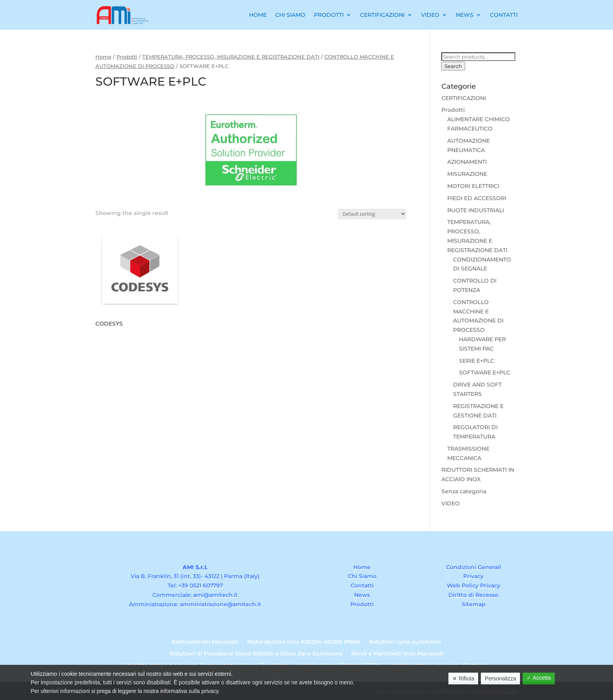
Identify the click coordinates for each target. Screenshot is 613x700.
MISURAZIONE (467, 174)
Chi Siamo (290, 15)
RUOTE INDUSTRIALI (476, 210)
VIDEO (451, 503)
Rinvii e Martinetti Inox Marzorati (397, 654)
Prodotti (329, 15)
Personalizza (500, 679)
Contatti (504, 15)
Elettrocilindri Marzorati (205, 642)
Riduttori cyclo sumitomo (405, 642)
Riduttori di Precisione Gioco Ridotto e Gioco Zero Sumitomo (256, 654)
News (465, 15)
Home (258, 15)
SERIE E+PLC (477, 361)
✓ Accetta (539, 678)
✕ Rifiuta (463, 679)
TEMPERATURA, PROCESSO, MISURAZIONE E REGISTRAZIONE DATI (231, 57)
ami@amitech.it (215, 595)
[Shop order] (372, 214)
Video (430, 15)
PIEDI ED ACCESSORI (477, 198)
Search (453, 66)
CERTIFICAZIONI (464, 98)
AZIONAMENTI (467, 162)
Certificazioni (382, 15)
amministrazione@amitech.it (220, 604)
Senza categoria (464, 491)
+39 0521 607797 (201, 585)
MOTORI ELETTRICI (473, 186)
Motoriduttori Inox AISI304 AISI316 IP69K (304, 642)
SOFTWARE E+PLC (485, 372)
